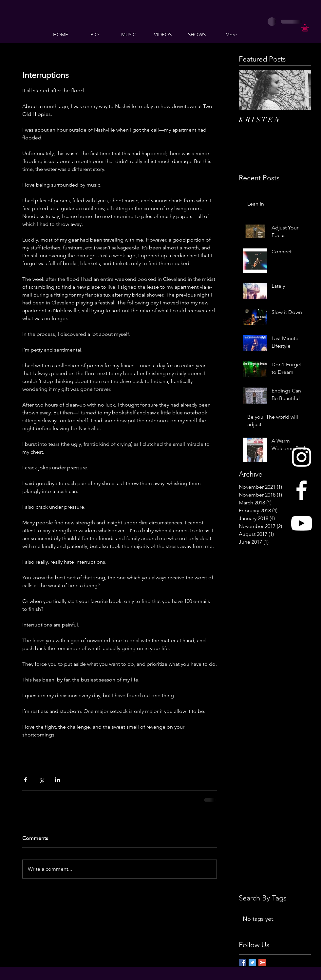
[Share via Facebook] (25, 780)
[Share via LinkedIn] (57, 780)
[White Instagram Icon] (302, 457)
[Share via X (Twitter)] (41, 780)
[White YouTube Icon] (302, 523)
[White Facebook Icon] (302, 490)
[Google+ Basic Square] (262, 962)
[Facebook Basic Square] (243, 962)
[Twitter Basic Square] (252, 962)
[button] (309, 28)
